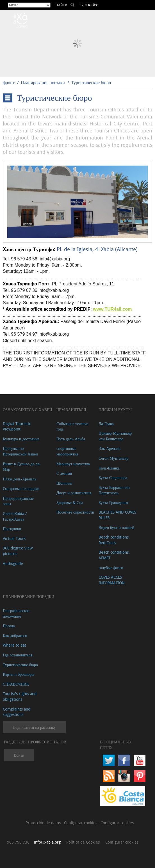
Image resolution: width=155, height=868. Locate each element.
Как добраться (15, 635)
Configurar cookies (81, 823)
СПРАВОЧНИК (16, 684)
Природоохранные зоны (18, 501)
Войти (19, 755)
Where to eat (14, 645)
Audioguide (13, 563)
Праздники (12, 529)
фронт (9, 83)
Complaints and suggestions (17, 712)
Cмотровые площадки (21, 488)
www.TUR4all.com (112, 309)
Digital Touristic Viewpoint (17, 426)
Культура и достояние (21, 439)
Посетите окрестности (75, 512)
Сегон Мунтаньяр (113, 458)
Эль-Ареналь (110, 448)
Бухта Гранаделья (113, 502)
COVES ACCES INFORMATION (112, 580)
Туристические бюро (91, 83)
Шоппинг (64, 483)
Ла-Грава (106, 424)
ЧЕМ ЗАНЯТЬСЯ (71, 410)
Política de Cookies (83, 842)
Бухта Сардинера (113, 477)
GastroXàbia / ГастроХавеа (15, 516)
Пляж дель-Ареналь (20, 479)
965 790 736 (18, 842)
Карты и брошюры (19, 674)
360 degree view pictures (18, 551)
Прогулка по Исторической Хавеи (20, 451)
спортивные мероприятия (67, 451)
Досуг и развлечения (74, 493)
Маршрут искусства (73, 464)
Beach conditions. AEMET (114, 555)
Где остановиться (17, 655)
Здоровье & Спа (70, 502)
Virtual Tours (14, 538)
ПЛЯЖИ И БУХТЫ (115, 410)
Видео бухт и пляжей (116, 527)
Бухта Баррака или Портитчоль (114, 490)
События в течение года (72, 426)
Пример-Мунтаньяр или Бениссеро (115, 436)
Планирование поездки (43, 83)
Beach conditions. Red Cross (114, 540)
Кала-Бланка (109, 468)
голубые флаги (111, 568)
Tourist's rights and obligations (20, 696)
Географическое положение (16, 613)
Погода (9, 626)
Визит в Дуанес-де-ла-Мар (22, 467)
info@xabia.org (47, 842)
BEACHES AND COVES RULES (117, 515)
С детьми (64, 473)
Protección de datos (44, 823)
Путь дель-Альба (71, 439)
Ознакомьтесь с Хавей (28, 410)
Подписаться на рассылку (34, 727)
